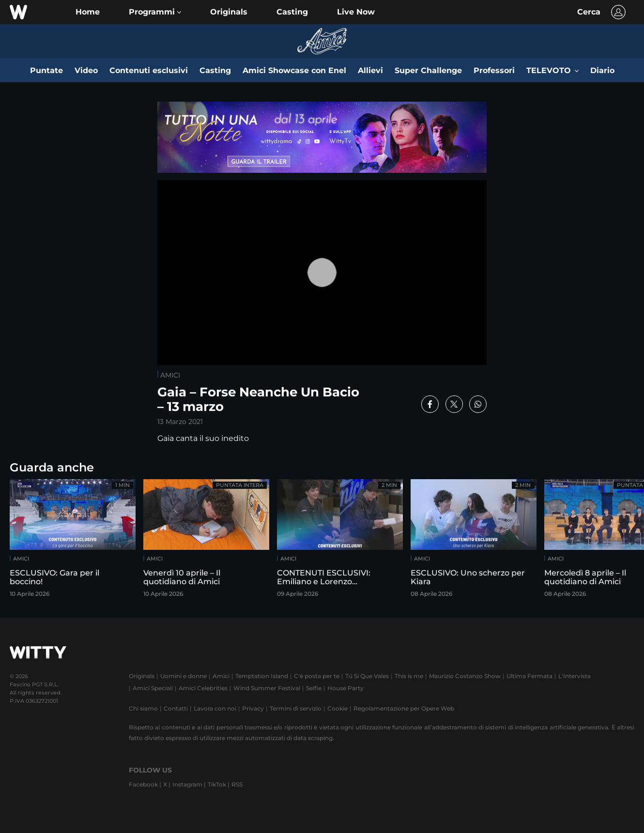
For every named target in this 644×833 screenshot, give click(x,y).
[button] (155, 12)
